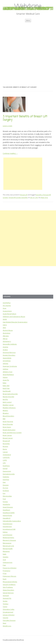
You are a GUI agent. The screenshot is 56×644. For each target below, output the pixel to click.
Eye (4, 493)
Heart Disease (8, 507)
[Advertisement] (28, 51)
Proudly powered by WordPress (13, 640)
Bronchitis (6, 444)
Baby (5, 383)
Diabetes (6, 477)
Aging (5, 325)
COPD (5, 460)
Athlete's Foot (8, 372)
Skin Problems (8, 587)
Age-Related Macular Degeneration (15, 322)
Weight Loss (7, 626)
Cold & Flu (6, 457)
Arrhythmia (7, 361)
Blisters (5, 410)
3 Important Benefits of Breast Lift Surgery (25, 118)
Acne (5, 308)
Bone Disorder (8, 424)
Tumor (5, 607)
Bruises (5, 446)
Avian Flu (6, 380)
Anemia (5, 347)
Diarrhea (6, 480)
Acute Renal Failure (9, 314)
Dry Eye (5, 488)
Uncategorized (8, 612)
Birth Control (7, 402)
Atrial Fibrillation (8, 375)
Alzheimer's (7, 341)
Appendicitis (7, 358)
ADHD (5, 319)
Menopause (7, 543)
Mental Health (8, 549)
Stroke (5, 601)
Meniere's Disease (9, 540)
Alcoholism (7, 333)
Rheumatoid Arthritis (10, 582)
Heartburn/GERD (9, 513)
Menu (28, 20)
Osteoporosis (8, 562)
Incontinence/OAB (9, 529)
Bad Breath (7, 391)
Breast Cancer (8, 438)
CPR (4, 463)
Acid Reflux (7, 303)
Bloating (6, 413)
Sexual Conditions (9, 584)
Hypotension (7, 526)
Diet (4, 482)
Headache (6, 504)
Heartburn (6, 510)
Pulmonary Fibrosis (9, 576)
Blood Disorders (8, 416)
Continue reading (10, 153)
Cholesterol (7, 455)
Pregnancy (7, 571)
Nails (5, 554)
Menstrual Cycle (8, 546)
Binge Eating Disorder (10, 394)
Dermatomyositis (9, 474)
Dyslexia (6, 491)
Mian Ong (44, 198)
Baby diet (6, 386)
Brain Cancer (7, 435)
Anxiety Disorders (9, 355)
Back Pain (6, 388)
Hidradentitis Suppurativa (12, 521)
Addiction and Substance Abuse (14, 317)
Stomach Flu (7, 598)
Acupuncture (7, 311)
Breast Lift (24, 195)
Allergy (5, 339)
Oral (4, 560)
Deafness (6, 466)
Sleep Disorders (8, 590)
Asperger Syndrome (10, 366)
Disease (6, 485)
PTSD (5, 573)
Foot (4, 499)
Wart (4, 623)
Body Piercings (8, 422)
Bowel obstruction (9, 430)
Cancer (5, 452)
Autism (5, 377)
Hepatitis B (7, 518)
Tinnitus (6, 604)
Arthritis (5, 363)
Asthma (5, 369)
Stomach (6, 596)
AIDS (4, 328)
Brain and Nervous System (12, 433)
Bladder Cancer (8, 405)
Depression (7, 471)
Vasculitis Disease (9, 620)
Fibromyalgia (7, 496)
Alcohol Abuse (8, 330)
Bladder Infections (9, 408)
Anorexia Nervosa (9, 352)
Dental (5, 468)
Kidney (5, 532)
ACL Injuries (7, 305)
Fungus (5, 502)
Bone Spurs (7, 427)
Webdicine (28, 6)
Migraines (6, 551)
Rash (5, 579)
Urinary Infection (9, 615)
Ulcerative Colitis (9, 609)
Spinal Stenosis (8, 593)
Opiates (6, 557)
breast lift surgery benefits (18, 198)
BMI (4, 419)
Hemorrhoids (7, 515)
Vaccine (5, 618)
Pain (4, 565)
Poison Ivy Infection (10, 568)
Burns (5, 449)
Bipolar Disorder (9, 397)
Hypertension (8, 524)
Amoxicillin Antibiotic (10, 344)
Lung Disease (8, 535)
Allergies (6, 336)
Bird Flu (5, 399)
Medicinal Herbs (8, 538)
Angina (5, 350)
